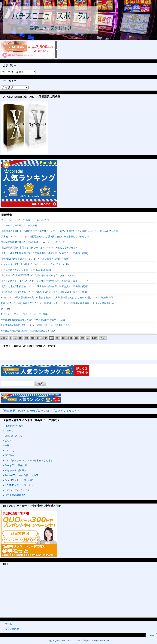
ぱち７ (8, 441)
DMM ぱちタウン (14, 436)
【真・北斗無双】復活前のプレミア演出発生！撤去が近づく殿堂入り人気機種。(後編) (45, 253)
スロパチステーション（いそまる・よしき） (29, 460)
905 (64, 338)
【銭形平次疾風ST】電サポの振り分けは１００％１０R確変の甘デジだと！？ (41, 248)
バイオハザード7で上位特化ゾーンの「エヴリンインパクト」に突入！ (37, 264)
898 (20, 338)
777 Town (10, 455)
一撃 (7, 446)
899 (26, 338)
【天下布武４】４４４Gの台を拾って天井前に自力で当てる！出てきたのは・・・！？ (45, 281)
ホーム (8, 624)
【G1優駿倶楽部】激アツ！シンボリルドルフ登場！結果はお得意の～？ (38, 259)
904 (58, 338)
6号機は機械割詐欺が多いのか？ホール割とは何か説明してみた (33, 320)
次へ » (103, 338)
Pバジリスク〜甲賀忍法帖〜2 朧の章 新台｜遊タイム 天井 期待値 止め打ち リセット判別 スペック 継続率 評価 (57, 298)
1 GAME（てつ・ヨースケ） (20, 485)
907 (76, 338)
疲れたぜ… (7, 309)
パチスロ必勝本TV (15, 495)
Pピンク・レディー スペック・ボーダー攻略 (24, 314)
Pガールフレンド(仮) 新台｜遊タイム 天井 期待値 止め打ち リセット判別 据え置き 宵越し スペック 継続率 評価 (57, 303)
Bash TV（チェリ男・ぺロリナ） (23, 480)
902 (45, 338)
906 (70, 338)
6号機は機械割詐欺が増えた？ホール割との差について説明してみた (36, 325)
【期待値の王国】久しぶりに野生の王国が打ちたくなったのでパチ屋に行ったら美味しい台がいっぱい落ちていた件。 (61, 231)
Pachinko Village (14, 426)
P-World (9, 431)
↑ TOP (151, 635)
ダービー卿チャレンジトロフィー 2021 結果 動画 (26, 270)
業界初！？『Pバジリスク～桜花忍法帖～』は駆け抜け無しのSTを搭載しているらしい (45, 237)
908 (83, 338)
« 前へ (4, 338)
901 (39, 338)
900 (33, 338)
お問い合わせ (12, 629)
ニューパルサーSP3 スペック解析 (19, 225)
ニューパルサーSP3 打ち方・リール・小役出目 (26, 220)
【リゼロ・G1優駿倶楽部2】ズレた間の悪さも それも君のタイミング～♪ (38, 275)
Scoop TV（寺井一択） (17, 465)
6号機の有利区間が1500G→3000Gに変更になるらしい (29, 331)
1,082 (94, 338)
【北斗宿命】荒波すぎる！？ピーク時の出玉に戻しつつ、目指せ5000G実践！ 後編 (44, 292)
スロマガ (9, 450)
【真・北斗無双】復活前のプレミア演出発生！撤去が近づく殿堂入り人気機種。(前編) (45, 286)
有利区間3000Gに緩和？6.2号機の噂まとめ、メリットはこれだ (33, 242)
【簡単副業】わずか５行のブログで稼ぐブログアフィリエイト (41, 411)
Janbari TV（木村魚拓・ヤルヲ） (23, 475)
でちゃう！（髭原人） (17, 470)
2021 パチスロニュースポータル (75, 640)
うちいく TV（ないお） (17, 490)
